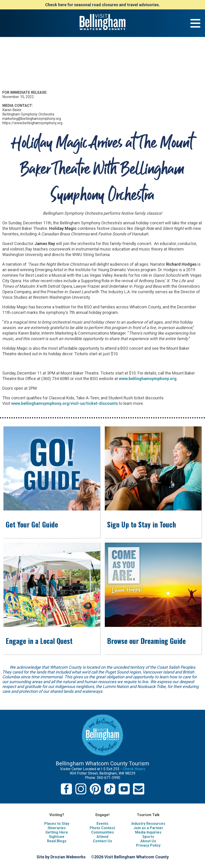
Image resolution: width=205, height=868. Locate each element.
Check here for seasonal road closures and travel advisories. (102, 5)
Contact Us (102, 841)
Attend (102, 837)
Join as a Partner (148, 828)
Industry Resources (148, 824)
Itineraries (57, 828)
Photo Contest (102, 828)
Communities (102, 832)
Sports (148, 837)
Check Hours (134, 769)
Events (102, 824)
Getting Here (57, 832)
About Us (148, 841)
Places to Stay (57, 824)
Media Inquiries (148, 832)
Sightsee (57, 837)
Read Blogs (57, 841)
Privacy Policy (148, 845)
